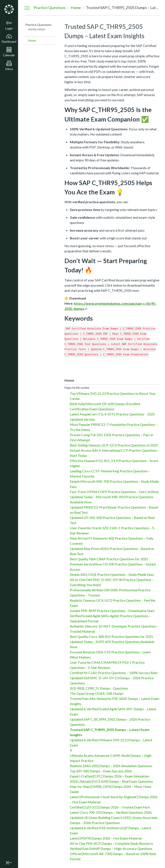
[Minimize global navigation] (9, 863)
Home (32, 40)
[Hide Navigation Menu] (27, 8)
